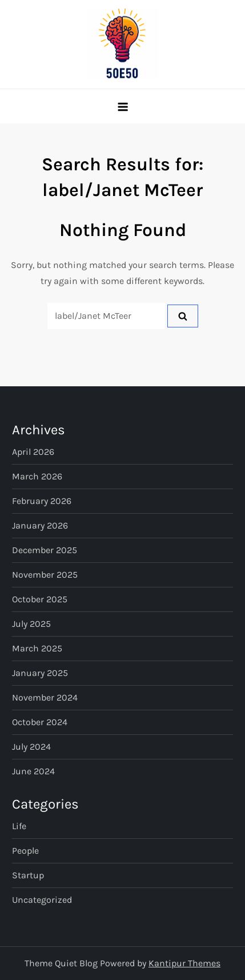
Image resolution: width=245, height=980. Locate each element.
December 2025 (45, 550)
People (25, 851)
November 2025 (45, 575)
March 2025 (37, 648)
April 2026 (33, 452)
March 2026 (37, 476)
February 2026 (42, 501)
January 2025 (40, 673)
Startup (28, 875)
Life (19, 826)
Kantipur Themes (184, 963)
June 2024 (33, 771)
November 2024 (45, 697)
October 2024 (40, 722)
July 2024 (31, 747)
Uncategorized (42, 900)
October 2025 (40, 599)
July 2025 (31, 624)
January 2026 (40, 525)
